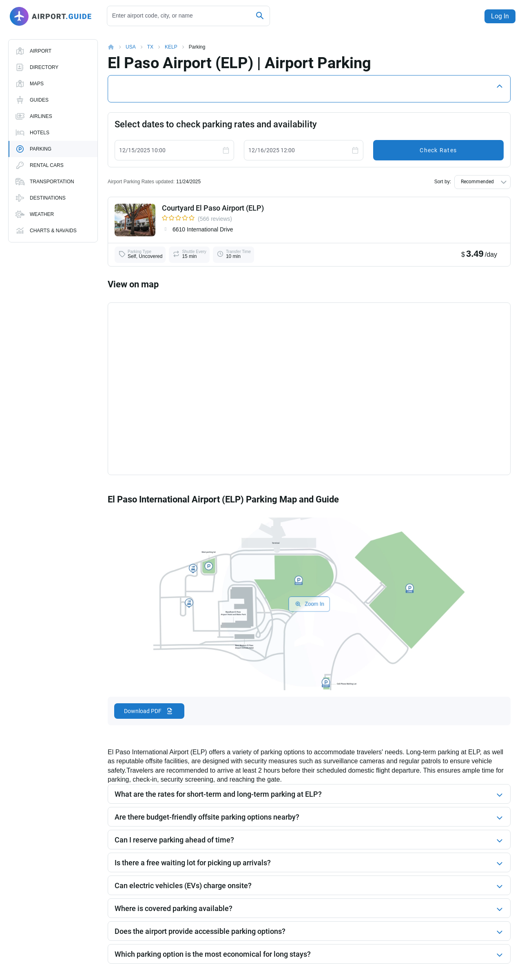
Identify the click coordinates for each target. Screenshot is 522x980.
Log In (498, 16)
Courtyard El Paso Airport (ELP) (213, 208)
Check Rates (438, 150)
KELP (171, 47)
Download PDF (143, 711)
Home (117, 47)
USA (131, 47)
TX (150, 47)
